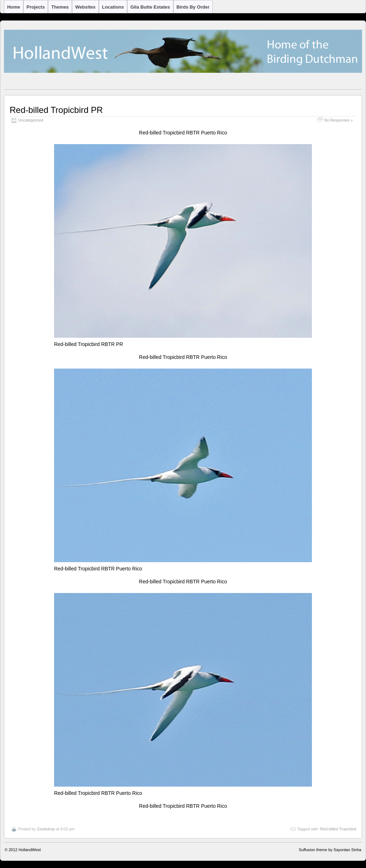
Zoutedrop (46, 829)
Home (14, 7)
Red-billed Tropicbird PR (56, 110)
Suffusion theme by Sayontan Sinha (330, 850)
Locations (113, 7)
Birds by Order (193, 7)
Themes (60, 7)
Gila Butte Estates (150, 7)
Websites (85, 7)
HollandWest (30, 850)
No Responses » (338, 120)
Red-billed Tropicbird (338, 829)
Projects (36, 7)
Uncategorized (31, 120)
